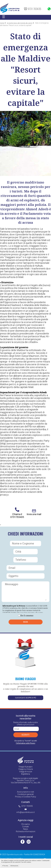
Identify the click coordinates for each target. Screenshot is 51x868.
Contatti (26, 827)
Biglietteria (26, 774)
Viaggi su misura (26, 769)
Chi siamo (26, 824)
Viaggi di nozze (26, 772)
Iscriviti (26, 735)
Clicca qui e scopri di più (26, 698)
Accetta (6, 866)
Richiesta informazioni (26, 831)
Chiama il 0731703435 (17, 516)
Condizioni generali (26, 794)
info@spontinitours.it (26, 812)
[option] (26, 143)
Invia (26, 622)
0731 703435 (27, 806)
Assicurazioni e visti (26, 792)
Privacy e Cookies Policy (26, 797)
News (26, 829)
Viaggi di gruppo (26, 767)
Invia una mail (34, 514)
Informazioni (14, 866)
